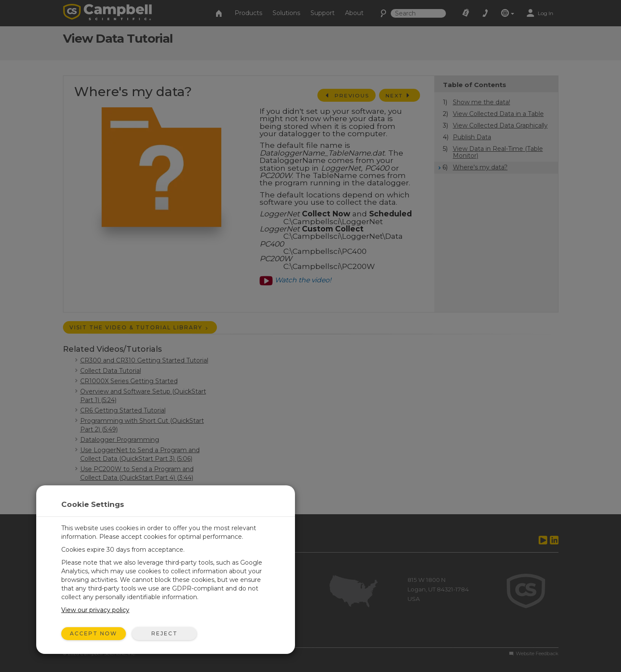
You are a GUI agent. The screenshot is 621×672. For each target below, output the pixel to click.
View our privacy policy (95, 610)
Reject (165, 633)
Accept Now (94, 633)
